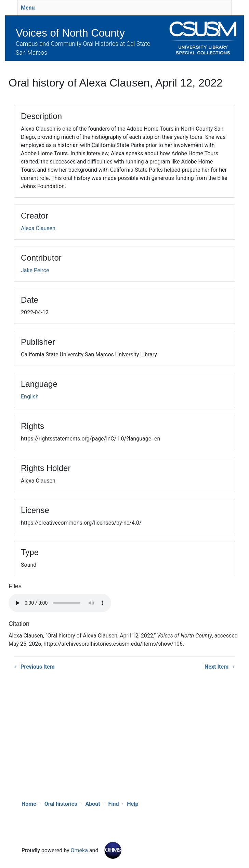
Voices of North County (70, 33)
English (30, 397)
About (93, 804)
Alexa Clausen (38, 228)
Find (113, 804)
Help (133, 804)
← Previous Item (34, 667)
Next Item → (220, 667)
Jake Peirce (35, 270)
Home (29, 804)
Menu (28, 8)
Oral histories (61, 804)
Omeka (79, 850)
